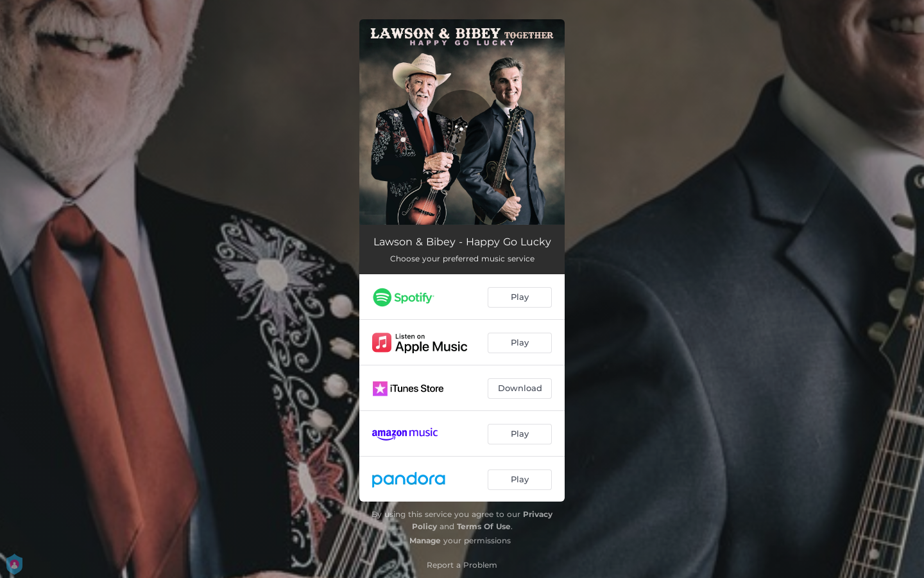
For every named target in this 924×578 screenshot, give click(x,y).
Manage (425, 540)
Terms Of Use (484, 526)
